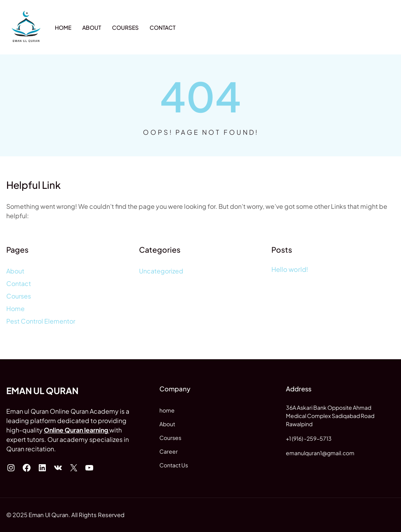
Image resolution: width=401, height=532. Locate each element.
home (167, 410)
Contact (19, 283)
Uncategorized (161, 271)
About (15, 271)
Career (169, 451)
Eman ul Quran (42, 391)
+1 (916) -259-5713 (309, 438)
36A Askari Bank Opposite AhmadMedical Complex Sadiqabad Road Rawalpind (330, 416)
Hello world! (290, 269)
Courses (19, 296)
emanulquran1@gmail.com (320, 453)
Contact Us (174, 465)
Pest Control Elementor (41, 321)
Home (15, 309)
